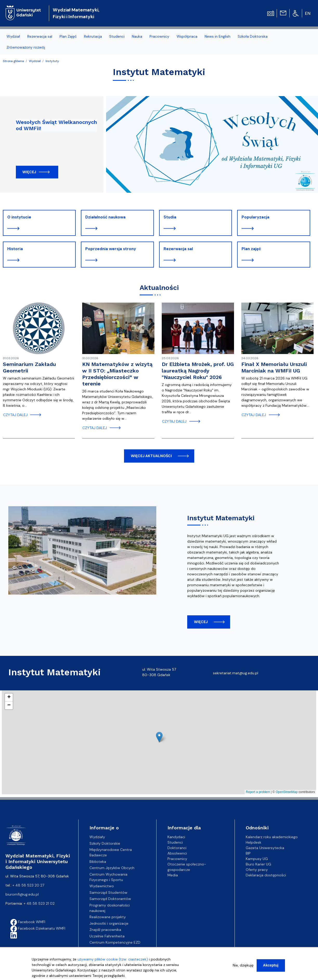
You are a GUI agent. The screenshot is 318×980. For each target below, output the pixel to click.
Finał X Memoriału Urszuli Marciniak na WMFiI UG (274, 367)
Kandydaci (176, 837)
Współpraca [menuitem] (187, 36)
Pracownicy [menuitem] (159, 36)
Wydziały (97, 837)
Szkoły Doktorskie (105, 843)
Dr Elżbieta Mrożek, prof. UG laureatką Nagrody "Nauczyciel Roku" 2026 (198, 371)
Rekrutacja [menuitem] (93, 36)
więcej (201, 622)
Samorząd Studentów (108, 892)
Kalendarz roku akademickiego (272, 837)
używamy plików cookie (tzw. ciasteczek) (113, 959)
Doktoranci (177, 848)
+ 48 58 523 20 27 (28, 885)
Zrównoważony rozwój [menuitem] (26, 47)
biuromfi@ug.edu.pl (22, 894)
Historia (15, 249)
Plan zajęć (251, 249)
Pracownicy (177, 859)
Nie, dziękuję (243, 965)
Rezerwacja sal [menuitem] (40, 36)
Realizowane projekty (108, 917)
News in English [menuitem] (218, 36)
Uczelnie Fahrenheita (107, 936)
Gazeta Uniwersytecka (265, 848)
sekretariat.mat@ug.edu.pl (236, 673)
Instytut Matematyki (221, 518)
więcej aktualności (151, 456)
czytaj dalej (15, 415)
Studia (170, 217)
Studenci (175, 842)
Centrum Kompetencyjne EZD (115, 942)
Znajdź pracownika (105, 930)
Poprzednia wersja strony (111, 249)
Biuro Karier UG (258, 864)
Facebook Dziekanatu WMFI (38, 928)
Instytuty (52, 61)
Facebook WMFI (28, 922)
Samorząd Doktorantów (110, 899)
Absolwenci (177, 853)
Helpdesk (254, 842)
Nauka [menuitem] (137, 36)
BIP (248, 853)
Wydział (35, 61)
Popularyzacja (255, 217)
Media (173, 875)
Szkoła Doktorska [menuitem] (253, 36)
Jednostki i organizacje (109, 923)
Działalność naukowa (105, 217)
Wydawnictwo (102, 886)
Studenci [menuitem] (117, 36)
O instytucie (19, 217)
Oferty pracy (257, 870)
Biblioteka (98, 862)
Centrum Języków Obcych (112, 868)
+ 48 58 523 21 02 (39, 903)
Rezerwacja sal (178, 249)
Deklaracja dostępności (266, 875)
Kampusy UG (257, 859)
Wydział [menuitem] (13, 36)
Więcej (29, 172)
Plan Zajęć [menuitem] (68, 36)
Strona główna (13, 61)
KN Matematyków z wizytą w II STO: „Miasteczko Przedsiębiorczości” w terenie (117, 374)
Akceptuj (271, 965)
